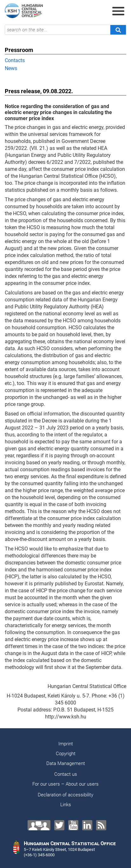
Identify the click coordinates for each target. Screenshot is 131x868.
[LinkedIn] (87, 825)
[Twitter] (59, 825)
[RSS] (101, 825)
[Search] (118, 30)
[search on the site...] (58, 30)
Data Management (66, 763)
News (11, 68)
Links (66, 805)
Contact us (66, 774)
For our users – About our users (65, 784)
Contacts (15, 60)
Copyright (66, 754)
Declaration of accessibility (65, 795)
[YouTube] (73, 825)
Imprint (66, 744)
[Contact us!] (39, 825)
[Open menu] (118, 11)
